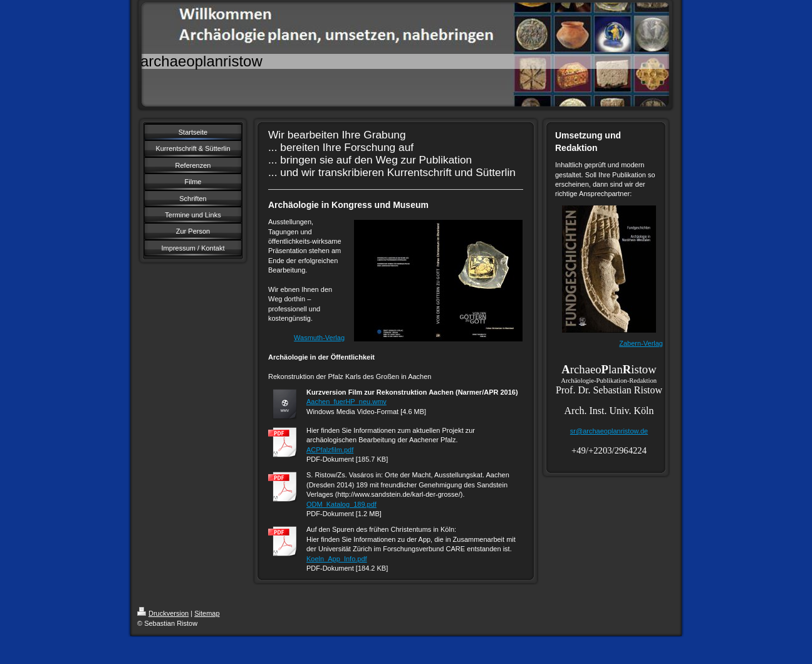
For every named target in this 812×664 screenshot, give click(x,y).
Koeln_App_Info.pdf (337, 559)
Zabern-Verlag (641, 343)
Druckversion (163, 613)
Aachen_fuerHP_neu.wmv (346, 402)
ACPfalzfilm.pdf (330, 450)
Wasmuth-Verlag (319, 338)
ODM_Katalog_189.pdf (341, 504)
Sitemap (207, 613)
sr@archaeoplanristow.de (609, 431)
